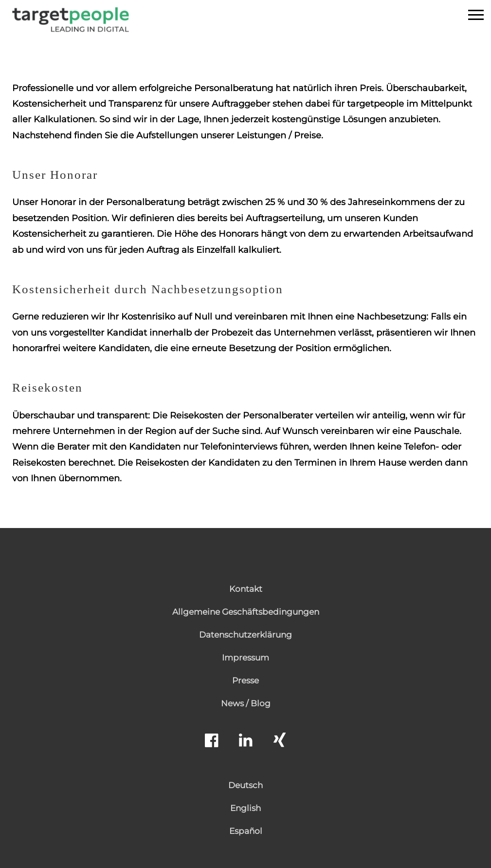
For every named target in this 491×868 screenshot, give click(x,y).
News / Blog (246, 703)
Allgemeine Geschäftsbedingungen (246, 612)
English (245, 808)
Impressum (245, 658)
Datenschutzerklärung (245, 635)
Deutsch (245, 785)
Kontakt (246, 589)
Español (246, 831)
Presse (245, 680)
